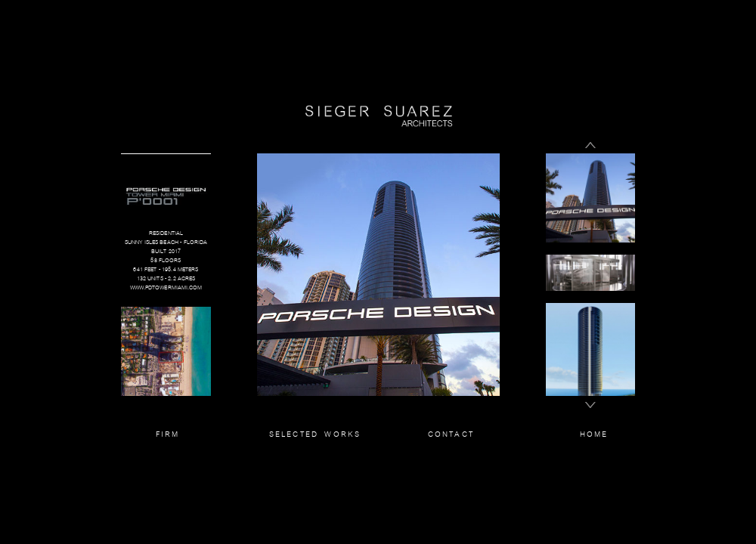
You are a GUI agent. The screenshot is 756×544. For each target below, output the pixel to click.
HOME (594, 434)
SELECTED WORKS (315, 434)
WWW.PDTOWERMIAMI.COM (166, 287)
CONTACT (451, 434)
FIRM (168, 434)
